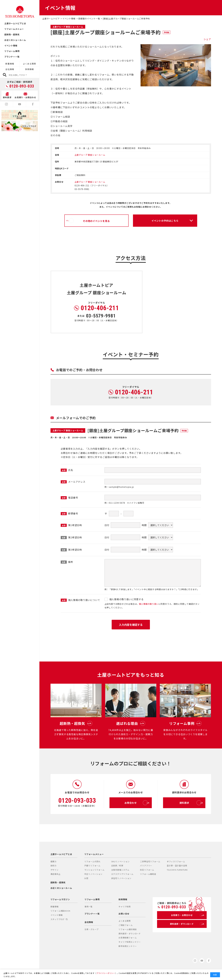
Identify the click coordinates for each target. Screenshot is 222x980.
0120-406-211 (100, 308)
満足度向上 (56, 874)
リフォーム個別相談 (128, 929)
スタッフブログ (59, 919)
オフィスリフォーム (176, 861)
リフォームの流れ (92, 861)
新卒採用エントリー (128, 946)
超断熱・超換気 (12, 34)
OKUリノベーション (120, 861)
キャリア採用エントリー (130, 942)
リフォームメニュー (14, 29)
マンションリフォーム (94, 870)
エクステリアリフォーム (122, 874)
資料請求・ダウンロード (130, 934)
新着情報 (10, 64)
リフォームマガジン (60, 899)
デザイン (55, 870)
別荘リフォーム (147, 870)
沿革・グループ (92, 929)
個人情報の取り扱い (149, 604)
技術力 (53, 866)
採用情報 (29, 69)
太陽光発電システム (120, 870)
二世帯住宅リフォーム (150, 861)
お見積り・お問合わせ (187, 915)
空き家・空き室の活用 (177, 866)
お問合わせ (136, 803)
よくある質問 (29, 64)
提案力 (53, 861)
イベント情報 (11, 46)
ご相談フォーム (126, 925)
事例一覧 (89, 907)
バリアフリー (146, 866)
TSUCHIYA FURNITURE (177, 870)
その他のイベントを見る (89, 221)
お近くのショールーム (15, 40)
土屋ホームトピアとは (15, 23)
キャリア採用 (125, 907)
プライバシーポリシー (106, 973)
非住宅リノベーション (121, 878)
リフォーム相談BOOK (60, 911)
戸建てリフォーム (92, 866)
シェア (207, 39)
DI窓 (86, 878)
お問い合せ (124, 914)
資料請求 (190, 803)
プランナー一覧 (12, 57)
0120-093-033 (22, 86)
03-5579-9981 (101, 316)
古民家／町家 (117, 866)
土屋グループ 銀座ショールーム (90, 155)
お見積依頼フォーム (128, 938)
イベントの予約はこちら (165, 221)
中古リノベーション (93, 874)
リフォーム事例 (12, 51)
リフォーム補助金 (148, 874)
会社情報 (10, 69)
